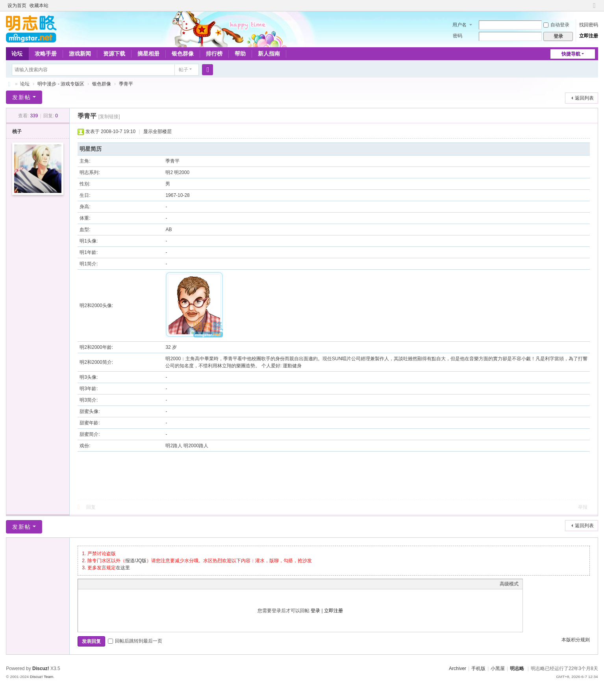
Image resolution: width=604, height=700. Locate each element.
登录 (315, 611)
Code (131, 584)
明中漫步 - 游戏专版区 (61, 84)
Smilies (141, 584)
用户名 (459, 25)
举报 (583, 507)
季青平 (126, 84)
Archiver (458, 669)
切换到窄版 (595, 9)
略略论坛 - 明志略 (9, 84)
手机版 (478, 669)
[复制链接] (109, 117)
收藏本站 (39, 6)
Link (111, 584)
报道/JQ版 (136, 561)
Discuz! (41, 669)
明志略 (517, 669)
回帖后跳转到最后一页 (135, 641)
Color (92, 584)
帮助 (240, 54)
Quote (121, 584)
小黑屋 (498, 669)
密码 (458, 36)
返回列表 (584, 98)
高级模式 (509, 584)
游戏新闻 (80, 54)
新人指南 (269, 54)
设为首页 (17, 6)
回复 (91, 507)
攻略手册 (46, 54)
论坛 (17, 54)
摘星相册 (148, 54)
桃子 (17, 131)
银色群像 (183, 54)
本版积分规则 (576, 640)
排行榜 (214, 54)
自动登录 (556, 25)
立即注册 (589, 36)
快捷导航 (571, 54)
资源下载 (114, 54)
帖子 (183, 70)
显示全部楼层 (157, 131)
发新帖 (22, 97)
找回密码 (589, 25)
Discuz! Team (42, 677)
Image (102, 584)
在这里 (123, 568)
